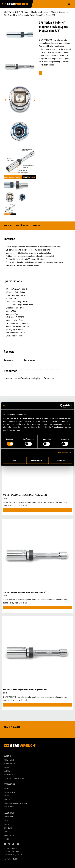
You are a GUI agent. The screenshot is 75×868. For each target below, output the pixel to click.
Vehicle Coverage (9, 760)
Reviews (36, 225)
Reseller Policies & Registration (14, 778)
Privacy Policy (8, 800)
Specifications (22, 225)
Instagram (9, 844)
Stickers (6, 839)
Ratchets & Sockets (40, 12)
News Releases (8, 828)
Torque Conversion (10, 764)
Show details (62, 453)
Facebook (5, 844)
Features (8, 225)
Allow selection (37, 460)
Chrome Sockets (58, 12)
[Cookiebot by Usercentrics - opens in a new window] (62, 406)
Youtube (18, 844)
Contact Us (7, 767)
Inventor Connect (9, 792)
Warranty (7, 771)
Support (8, 756)
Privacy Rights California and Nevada (15, 803)
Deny (14, 460)
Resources (29, 360)
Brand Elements (9, 835)
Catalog (6, 824)
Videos (6, 832)
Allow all (61, 460)
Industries (7, 789)
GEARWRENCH (11, 12)
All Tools (25, 12)
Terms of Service (9, 807)
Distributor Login (9, 775)
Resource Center (9, 817)
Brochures (7, 821)
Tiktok (13, 844)
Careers (6, 796)
